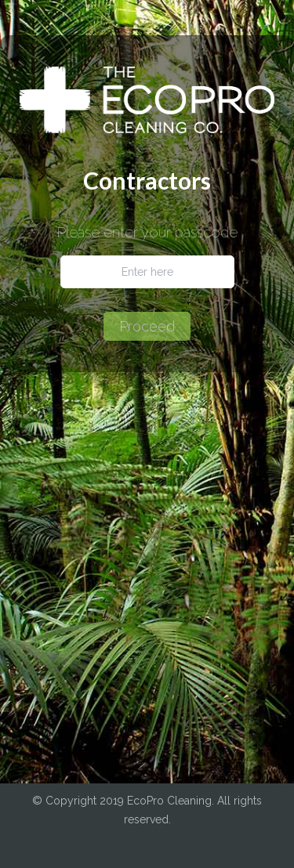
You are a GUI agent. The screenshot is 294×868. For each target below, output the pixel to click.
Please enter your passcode (147, 233)
